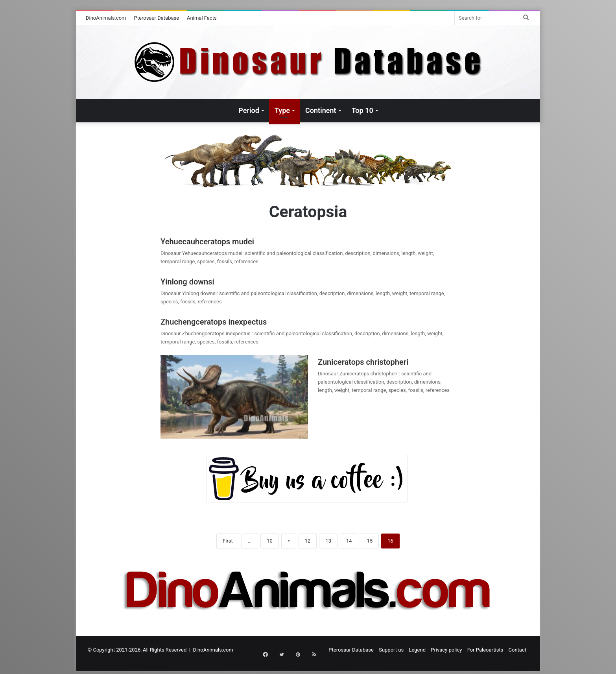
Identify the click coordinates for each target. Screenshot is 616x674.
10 (270, 541)
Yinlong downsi (187, 282)
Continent (321, 110)
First (228, 541)
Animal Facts (202, 18)
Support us (391, 650)
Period (249, 110)
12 (308, 541)
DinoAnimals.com (106, 18)
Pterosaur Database (157, 18)
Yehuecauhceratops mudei (207, 242)
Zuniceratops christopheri (363, 362)
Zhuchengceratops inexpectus (215, 322)
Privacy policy (446, 650)
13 (328, 541)
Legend (417, 650)
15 (370, 541)
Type (282, 110)
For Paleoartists (485, 650)
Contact (517, 650)
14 (349, 541)
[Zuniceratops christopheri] (234, 397)
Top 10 (362, 110)
